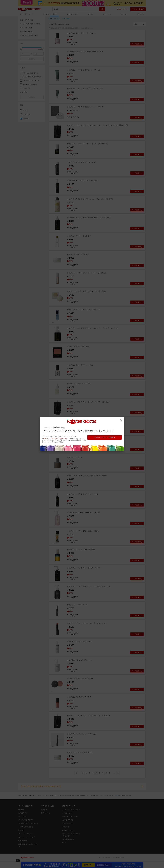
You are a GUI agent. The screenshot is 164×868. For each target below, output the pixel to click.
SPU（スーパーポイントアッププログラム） (56, 438)
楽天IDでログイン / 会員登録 (105, 437)
